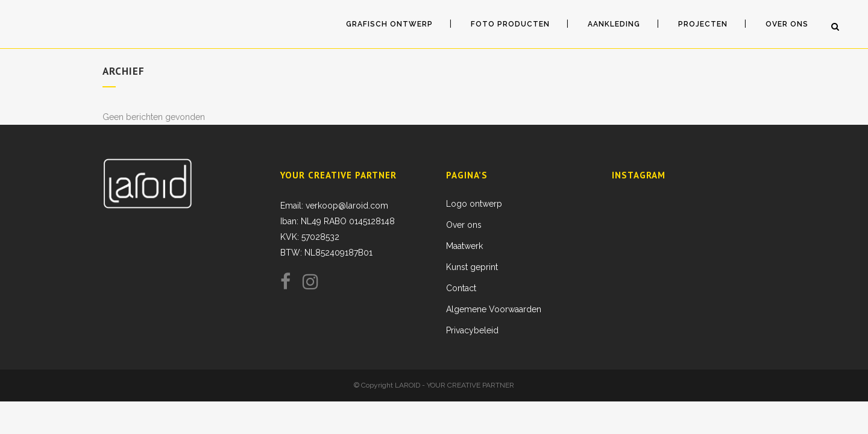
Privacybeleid (472, 330)
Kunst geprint (472, 267)
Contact (461, 288)
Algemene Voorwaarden (494, 309)
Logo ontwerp (474, 204)
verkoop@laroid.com (347, 206)
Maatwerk (464, 246)
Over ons (464, 225)
